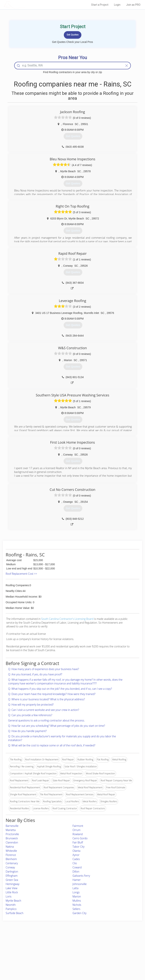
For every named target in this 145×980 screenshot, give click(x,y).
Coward (77, 867)
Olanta (76, 851)
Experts (57, 949)
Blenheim (11, 859)
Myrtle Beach (13, 901)
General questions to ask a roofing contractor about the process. (46, 720)
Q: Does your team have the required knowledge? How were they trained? (52, 694)
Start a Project (100, 5)
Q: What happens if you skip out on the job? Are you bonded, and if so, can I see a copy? (60, 689)
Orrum (76, 830)
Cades (76, 859)
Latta (75, 888)
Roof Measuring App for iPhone (69, 957)
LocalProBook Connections (116, 957)
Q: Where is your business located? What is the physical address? (47, 699)
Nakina (10, 847)
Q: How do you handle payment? (27, 731)
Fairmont (78, 826)
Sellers (76, 909)
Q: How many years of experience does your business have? (44, 669)
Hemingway (13, 884)
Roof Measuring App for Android (69, 962)
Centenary (12, 863)
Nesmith (11, 905)
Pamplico (11, 909)
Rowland (78, 834)
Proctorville (12, 834)
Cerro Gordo (80, 838)
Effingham (12, 876)
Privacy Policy (109, 949)
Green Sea (12, 880)
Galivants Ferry (81, 876)
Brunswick (12, 838)
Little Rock (12, 892)
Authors (106, 953)
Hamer (77, 880)
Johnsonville (80, 884)
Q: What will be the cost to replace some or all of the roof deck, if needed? (52, 745)
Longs (76, 892)
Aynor (76, 855)
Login (117, 5)
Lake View (12, 888)
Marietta (11, 830)
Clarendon (12, 842)
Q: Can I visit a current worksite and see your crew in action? (44, 710)
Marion (77, 896)
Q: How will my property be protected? (31, 705)
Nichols (77, 905)
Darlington (12, 871)
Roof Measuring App (64, 953)
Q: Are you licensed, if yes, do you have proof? (35, 674)
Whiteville (11, 851)
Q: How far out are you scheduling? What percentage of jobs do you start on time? (57, 726)
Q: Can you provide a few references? (30, 715)
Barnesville (12, 826)
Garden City (79, 913)
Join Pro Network (62, 945)
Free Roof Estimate (25, 957)
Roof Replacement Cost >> (21, 574)
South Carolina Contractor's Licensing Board (67, 619)
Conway (10, 867)
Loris (9, 896)
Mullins (77, 901)
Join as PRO (133, 5)
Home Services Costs (26, 945)
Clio (75, 863)
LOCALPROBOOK (25, 5)
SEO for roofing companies (116, 962)
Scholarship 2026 (111, 945)
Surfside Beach (15, 913)
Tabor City (78, 847)
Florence (11, 855)
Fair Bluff (78, 842)
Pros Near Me (22, 949)
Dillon (76, 871)
